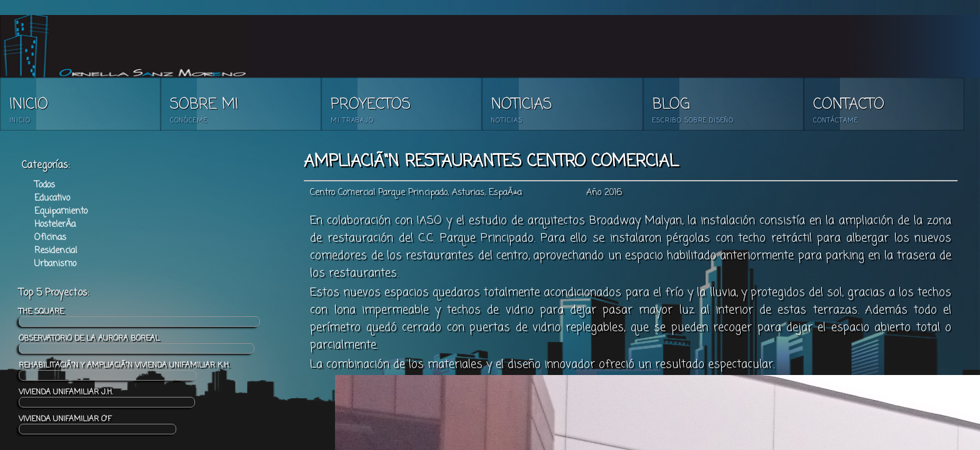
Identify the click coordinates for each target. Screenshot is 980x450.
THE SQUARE (139, 317)
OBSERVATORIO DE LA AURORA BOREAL (137, 343)
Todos (45, 185)
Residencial (56, 251)
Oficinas (50, 238)
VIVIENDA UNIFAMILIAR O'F (97, 424)
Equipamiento (61, 212)
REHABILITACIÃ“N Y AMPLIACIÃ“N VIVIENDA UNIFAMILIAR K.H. (124, 370)
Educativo (52, 198)
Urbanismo (55, 264)
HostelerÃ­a (55, 225)
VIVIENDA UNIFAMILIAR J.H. (107, 397)
